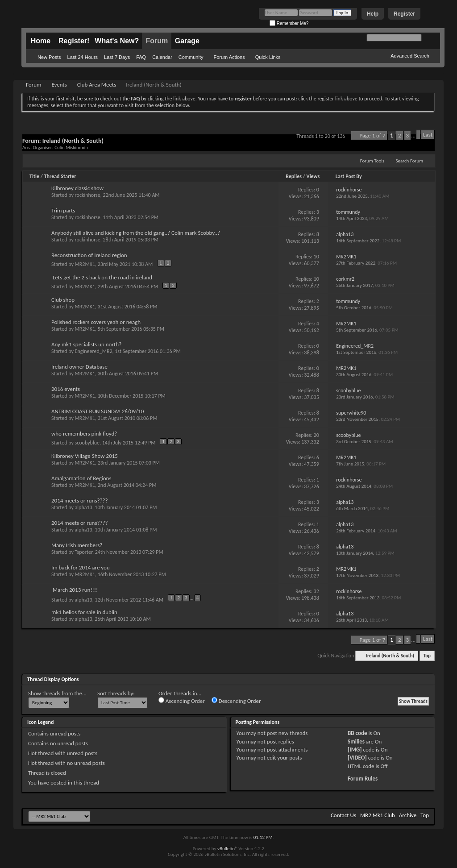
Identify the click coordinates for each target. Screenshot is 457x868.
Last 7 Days (117, 57)
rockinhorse (88, 195)
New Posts (49, 57)
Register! (74, 41)
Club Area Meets (97, 85)
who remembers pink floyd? (84, 434)
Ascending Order (182, 701)
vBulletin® (227, 849)
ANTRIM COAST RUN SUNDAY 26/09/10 (98, 411)
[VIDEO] (357, 758)
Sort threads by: (116, 693)
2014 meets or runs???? (80, 500)
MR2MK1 (85, 264)
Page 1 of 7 (372, 135)
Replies (294, 176)
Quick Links (268, 57)
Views (313, 176)
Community (191, 57)
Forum (157, 41)
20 (316, 435)
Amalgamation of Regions (81, 478)
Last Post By (349, 176)
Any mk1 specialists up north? (86, 344)
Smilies (356, 741)
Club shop (63, 300)
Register (404, 14)
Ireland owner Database (79, 367)
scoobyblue (87, 443)
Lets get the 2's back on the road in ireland (102, 277)
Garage (187, 41)
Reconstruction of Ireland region (89, 255)
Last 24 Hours (83, 57)
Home (41, 41)
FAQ (141, 57)
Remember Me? (289, 23)
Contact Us (343, 815)
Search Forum (410, 161)
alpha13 (84, 507)
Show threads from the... (57, 693)
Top (427, 656)
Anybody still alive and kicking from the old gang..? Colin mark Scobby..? (136, 233)
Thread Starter (60, 176)
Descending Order (236, 701)
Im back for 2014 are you (81, 567)
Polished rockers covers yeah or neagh (96, 322)
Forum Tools (372, 161)
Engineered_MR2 (94, 351)
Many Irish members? (77, 545)
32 (316, 591)
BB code (357, 733)
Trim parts (63, 210)
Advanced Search (410, 56)
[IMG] (355, 750)
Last (428, 135)
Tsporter (84, 552)
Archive (408, 815)
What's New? (117, 41)
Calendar (162, 57)
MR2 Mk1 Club (378, 815)
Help (373, 14)
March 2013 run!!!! (75, 590)
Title (34, 176)
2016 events (66, 389)
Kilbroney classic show (77, 188)
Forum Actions (229, 57)
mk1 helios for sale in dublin (84, 612)
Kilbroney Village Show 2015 (85, 456)
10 (316, 257)
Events (59, 85)
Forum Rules (363, 779)
